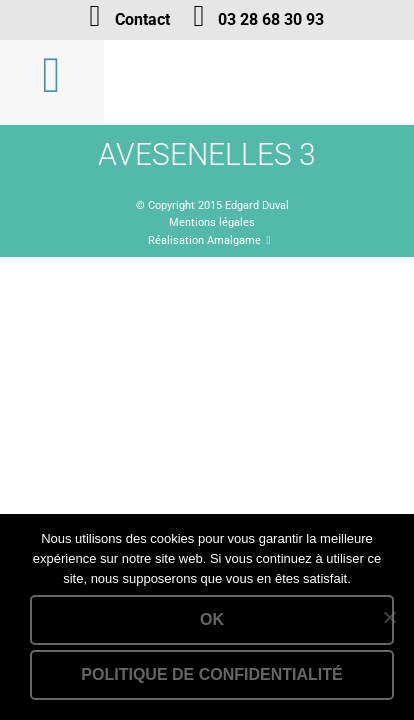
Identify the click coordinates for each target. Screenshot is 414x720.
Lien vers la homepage (259, 82)
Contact (142, 19)
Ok (212, 619)
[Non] (389, 617)
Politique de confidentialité (211, 674)
